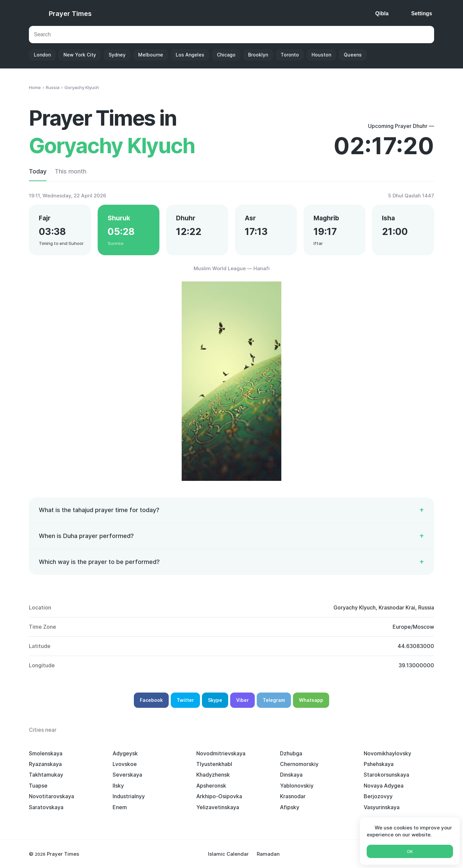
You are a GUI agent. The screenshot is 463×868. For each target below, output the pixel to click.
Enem (120, 807)
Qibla (382, 13)
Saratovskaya (46, 807)
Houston (321, 55)
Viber (242, 700)
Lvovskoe (125, 764)
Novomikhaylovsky (387, 753)
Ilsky (118, 786)
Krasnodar (293, 796)
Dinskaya (291, 775)
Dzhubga (291, 753)
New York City (80, 55)
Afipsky (290, 807)
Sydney (117, 55)
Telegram (274, 700)
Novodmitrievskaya (221, 753)
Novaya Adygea (384, 786)
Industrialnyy (129, 796)
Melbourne (151, 55)
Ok (410, 852)
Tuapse (38, 786)
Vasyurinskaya (382, 807)
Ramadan (268, 854)
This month (71, 171)
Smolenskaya (46, 753)
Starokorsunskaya (386, 775)
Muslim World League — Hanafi (232, 268)
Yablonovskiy (297, 786)
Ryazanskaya (45, 764)
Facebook (151, 700)
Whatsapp (311, 700)
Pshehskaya (379, 764)
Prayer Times (70, 14)
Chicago (226, 55)
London (42, 55)
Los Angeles (190, 55)
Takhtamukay (46, 775)
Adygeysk (125, 753)
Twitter (185, 700)
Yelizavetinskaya (218, 807)
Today (38, 171)
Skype (215, 700)
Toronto (290, 55)
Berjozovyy (378, 796)
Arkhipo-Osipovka (219, 796)
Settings (422, 13)
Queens (353, 55)
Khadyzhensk (213, 775)
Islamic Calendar (228, 854)
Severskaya (127, 775)
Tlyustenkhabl (214, 764)
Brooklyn (258, 55)
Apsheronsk (211, 786)
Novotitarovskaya (51, 796)
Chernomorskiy (299, 764)
